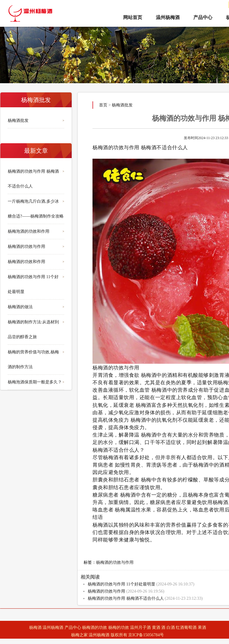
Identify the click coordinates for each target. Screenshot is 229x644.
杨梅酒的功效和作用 (26, 262)
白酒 (171, 628)
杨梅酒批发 (18, 121)
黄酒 (156, 628)
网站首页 (133, 17)
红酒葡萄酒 (186, 628)
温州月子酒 (140, 628)
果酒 (202, 628)
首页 (103, 105)
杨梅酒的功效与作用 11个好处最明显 (121, 584)
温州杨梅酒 (168, 17)
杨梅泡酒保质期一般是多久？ (35, 382)
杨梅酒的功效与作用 (26, 247)
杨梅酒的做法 (20, 307)
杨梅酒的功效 (95, 628)
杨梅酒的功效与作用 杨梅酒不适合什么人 (126, 598)
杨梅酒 (35, 628)
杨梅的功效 (119, 628)
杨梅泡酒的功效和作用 (29, 231)
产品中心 (203, 17)
